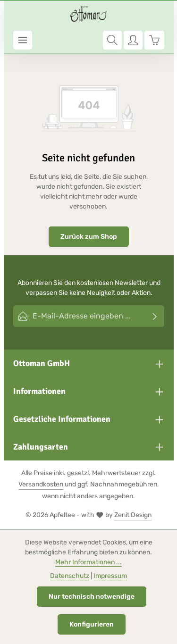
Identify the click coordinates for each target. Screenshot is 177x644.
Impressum (110, 576)
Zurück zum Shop (89, 237)
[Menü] (23, 40)
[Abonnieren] (155, 316)
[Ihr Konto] (133, 40)
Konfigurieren (92, 624)
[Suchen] (112, 40)
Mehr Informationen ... (88, 562)
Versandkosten (41, 484)
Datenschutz (70, 576)
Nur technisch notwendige (92, 597)
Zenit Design (133, 515)
